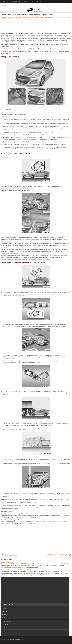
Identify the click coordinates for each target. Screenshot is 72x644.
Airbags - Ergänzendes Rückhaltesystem (49, 17)
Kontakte (21, 2)
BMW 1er (4, 608)
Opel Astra (5, 611)
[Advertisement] (36, 26)
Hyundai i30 (4, 17)
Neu (8, 2)
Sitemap (15, 2)
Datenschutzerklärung (36, 2)
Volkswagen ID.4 (6, 625)
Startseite (4, 2)
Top (11, 2)
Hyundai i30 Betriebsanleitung (14, 17)
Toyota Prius (5, 628)
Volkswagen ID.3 (6, 621)
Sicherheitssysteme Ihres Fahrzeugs (30, 17)
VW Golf (4, 618)
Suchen (26, 2)
